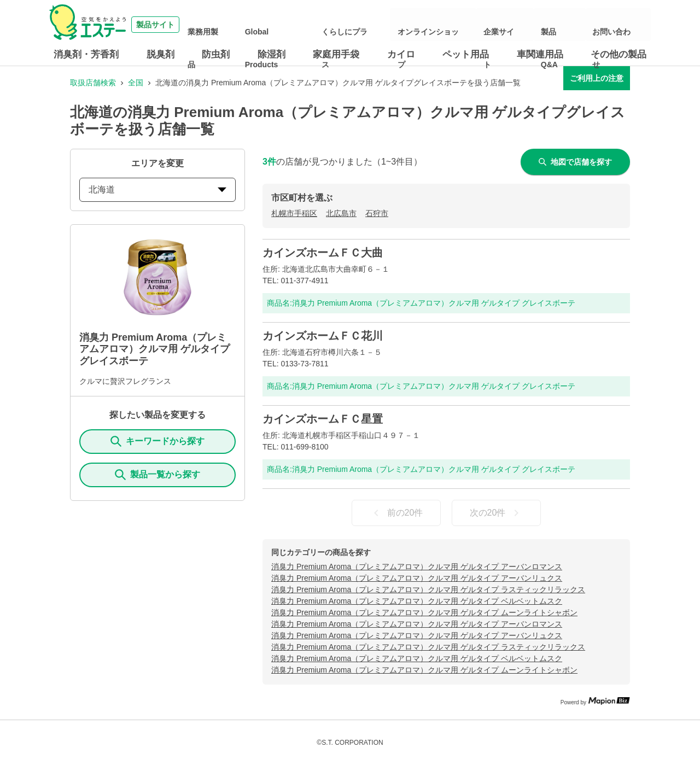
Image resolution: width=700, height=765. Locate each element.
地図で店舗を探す (575, 162)
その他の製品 (619, 54)
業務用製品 (278, 25)
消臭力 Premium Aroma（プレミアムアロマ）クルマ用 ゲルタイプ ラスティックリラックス (428, 589)
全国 (136, 83)
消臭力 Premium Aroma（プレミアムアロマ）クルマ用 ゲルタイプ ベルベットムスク (417, 601)
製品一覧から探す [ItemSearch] (157, 475)
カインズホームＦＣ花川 (323, 336)
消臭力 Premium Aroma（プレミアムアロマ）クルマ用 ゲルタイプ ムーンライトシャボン (424, 612)
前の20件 (396, 513)
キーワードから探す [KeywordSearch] (157, 441)
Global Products (332, 25)
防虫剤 (216, 54)
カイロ (401, 54)
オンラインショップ (470, 25)
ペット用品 (466, 54)
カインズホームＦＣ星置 (323, 419)
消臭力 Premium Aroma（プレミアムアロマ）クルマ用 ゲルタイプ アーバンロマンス (417, 567)
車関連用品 (540, 54)
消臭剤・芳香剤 (86, 54)
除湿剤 (272, 54)
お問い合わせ (620, 25)
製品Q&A (574, 25)
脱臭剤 (161, 54)
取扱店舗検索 (93, 83)
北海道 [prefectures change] (157, 189)
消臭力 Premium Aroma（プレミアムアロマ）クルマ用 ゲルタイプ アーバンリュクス (417, 578)
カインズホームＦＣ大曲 (323, 253)
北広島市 (341, 213)
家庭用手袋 (336, 54)
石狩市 (377, 213)
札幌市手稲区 (294, 213)
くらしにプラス (393, 25)
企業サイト (531, 25)
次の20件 (497, 513)
